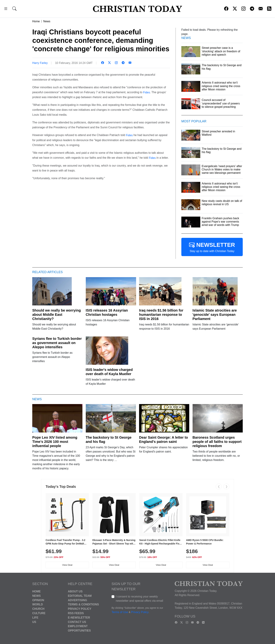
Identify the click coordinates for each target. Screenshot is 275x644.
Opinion (38, 600)
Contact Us (77, 622)
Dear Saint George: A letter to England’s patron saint (164, 440)
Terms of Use (120, 612)
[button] (6, 9)
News (47, 21)
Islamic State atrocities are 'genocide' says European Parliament (215, 315)
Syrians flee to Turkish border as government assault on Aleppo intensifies (57, 343)
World (38, 604)
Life (35, 618)
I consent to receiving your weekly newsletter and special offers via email (139, 599)
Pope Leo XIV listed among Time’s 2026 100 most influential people (55, 442)
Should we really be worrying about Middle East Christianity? (57, 315)
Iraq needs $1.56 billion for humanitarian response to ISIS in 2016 (161, 315)
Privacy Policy (80, 609)
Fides (147, 92)
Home (36, 21)
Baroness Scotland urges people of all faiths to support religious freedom (217, 442)
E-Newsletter (79, 618)
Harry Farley (40, 63)
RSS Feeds (76, 613)
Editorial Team (80, 596)
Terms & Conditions (83, 604)
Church (38, 609)
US (34, 622)
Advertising (77, 600)
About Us (75, 591)
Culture (39, 613)
